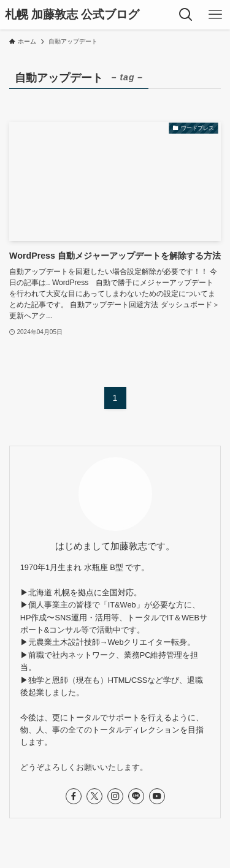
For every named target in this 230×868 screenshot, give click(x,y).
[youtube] (157, 796)
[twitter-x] (94, 796)
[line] (136, 796)
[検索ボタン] (186, 15)
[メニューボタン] (215, 15)
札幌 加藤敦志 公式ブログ (72, 15)
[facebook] (74, 796)
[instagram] (115, 796)
